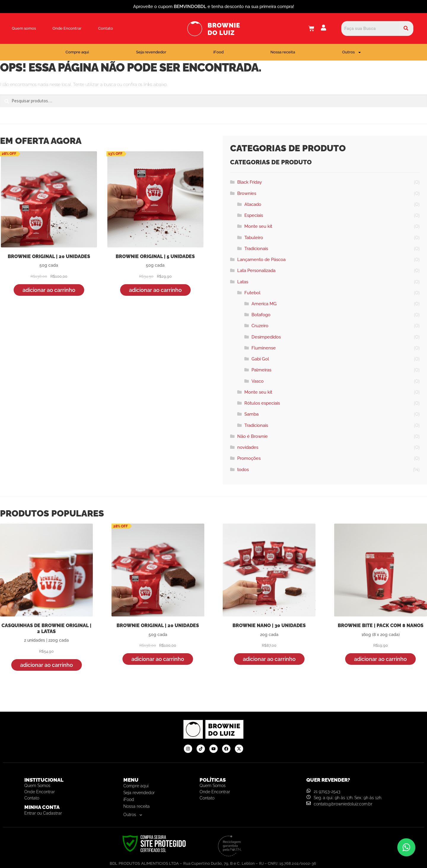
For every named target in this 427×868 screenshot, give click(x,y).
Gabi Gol (260, 359)
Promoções (249, 458)
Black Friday (250, 182)
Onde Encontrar (67, 28)
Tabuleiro (254, 238)
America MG (264, 304)
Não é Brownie (252, 436)
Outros (352, 52)
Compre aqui (77, 52)
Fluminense (264, 348)
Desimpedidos (266, 337)
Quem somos (24, 28)
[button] (158, 815)
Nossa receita (283, 52)
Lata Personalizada (256, 271)
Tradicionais (256, 249)
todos (243, 470)
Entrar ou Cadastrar (43, 813)
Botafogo (261, 315)
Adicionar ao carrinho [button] (49, 290)
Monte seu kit (258, 226)
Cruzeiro (260, 326)
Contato (106, 28)
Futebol (252, 293)
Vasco (258, 381)
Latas (243, 282)
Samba (251, 414)
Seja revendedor (151, 52)
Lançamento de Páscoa (261, 260)
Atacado (253, 204)
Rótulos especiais (262, 403)
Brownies (247, 193)
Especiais (254, 215)
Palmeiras (261, 370)
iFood (218, 52)
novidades (248, 447)
